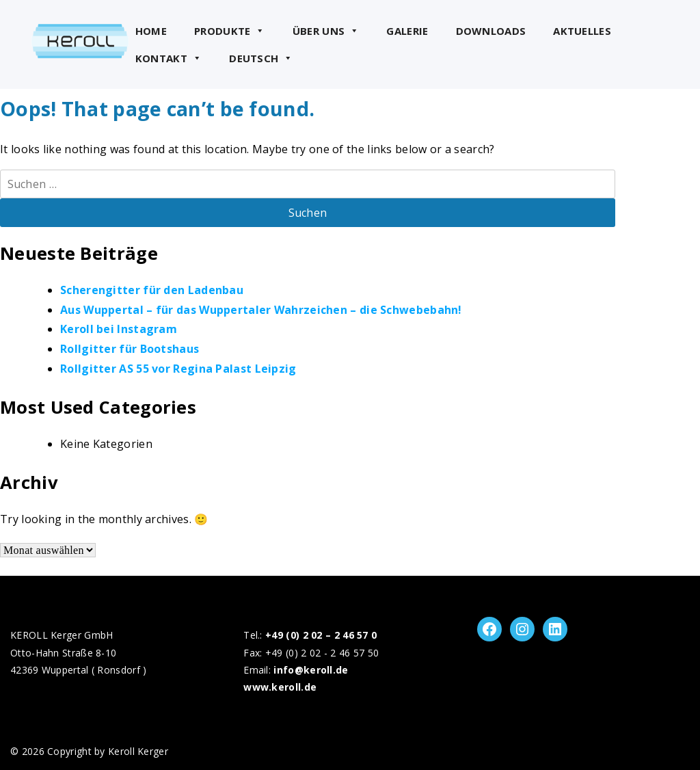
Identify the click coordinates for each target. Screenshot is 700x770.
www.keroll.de (280, 687)
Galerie (407, 31)
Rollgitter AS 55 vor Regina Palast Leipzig (178, 369)
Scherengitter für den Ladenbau (152, 290)
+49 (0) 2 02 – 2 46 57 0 (321, 635)
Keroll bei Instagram (119, 329)
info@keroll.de (311, 670)
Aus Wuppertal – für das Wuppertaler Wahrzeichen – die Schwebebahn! (261, 310)
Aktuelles (582, 31)
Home (151, 31)
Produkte (230, 31)
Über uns (326, 31)
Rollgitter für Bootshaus (130, 349)
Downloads (491, 31)
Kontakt (169, 58)
